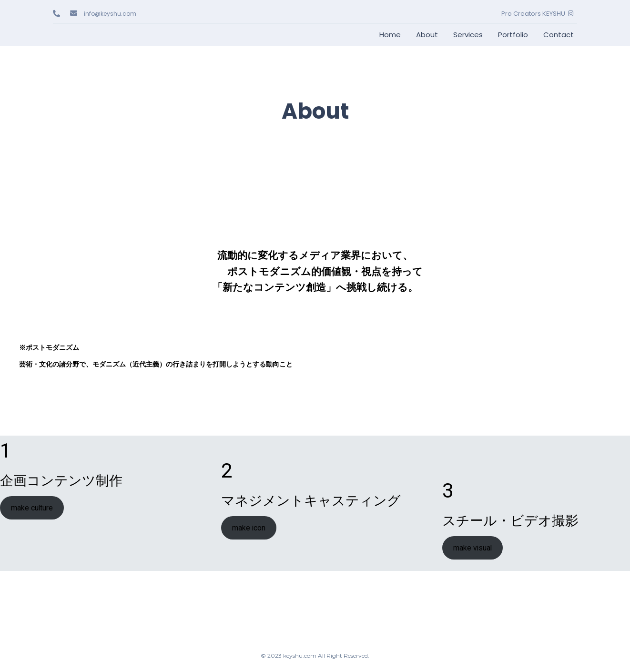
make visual (472, 548)
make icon (249, 528)
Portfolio (513, 35)
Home (390, 35)
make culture (32, 508)
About (427, 35)
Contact (559, 35)
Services (468, 35)
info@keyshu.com (110, 14)
